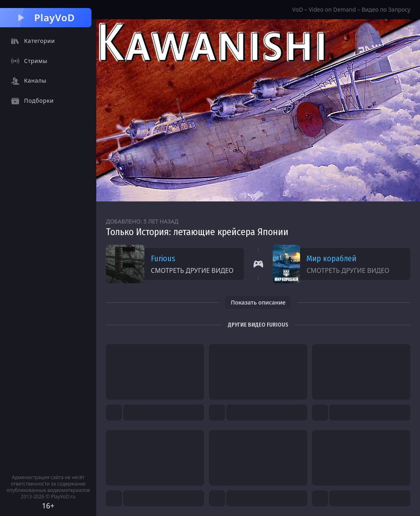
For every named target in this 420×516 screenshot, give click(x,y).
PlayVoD (46, 17)
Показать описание (258, 302)
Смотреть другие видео (192, 270)
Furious (163, 258)
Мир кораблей (331, 258)
